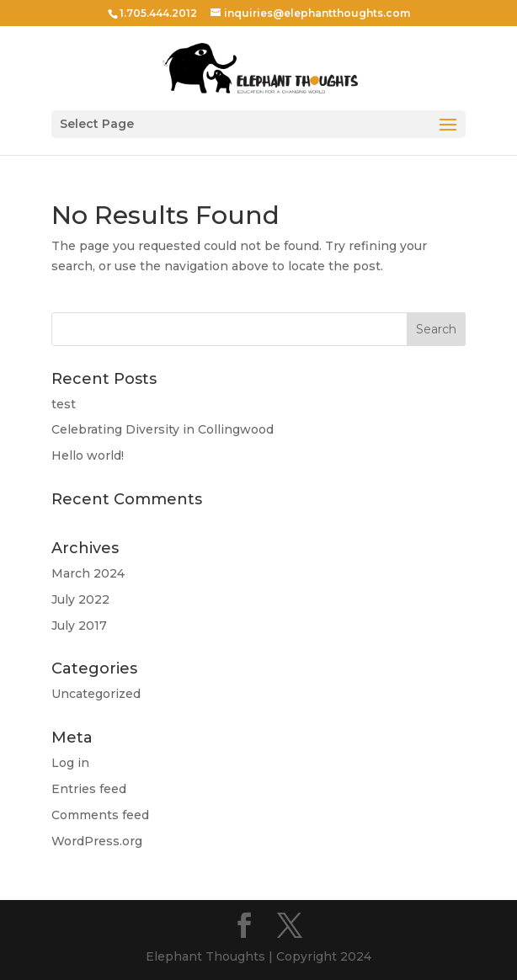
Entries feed (89, 789)
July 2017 (79, 626)
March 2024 (88, 573)
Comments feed (100, 815)
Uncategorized (96, 694)
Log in (70, 763)
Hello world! (88, 455)
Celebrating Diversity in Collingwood (163, 429)
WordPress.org (97, 841)
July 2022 (80, 599)
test (64, 404)
